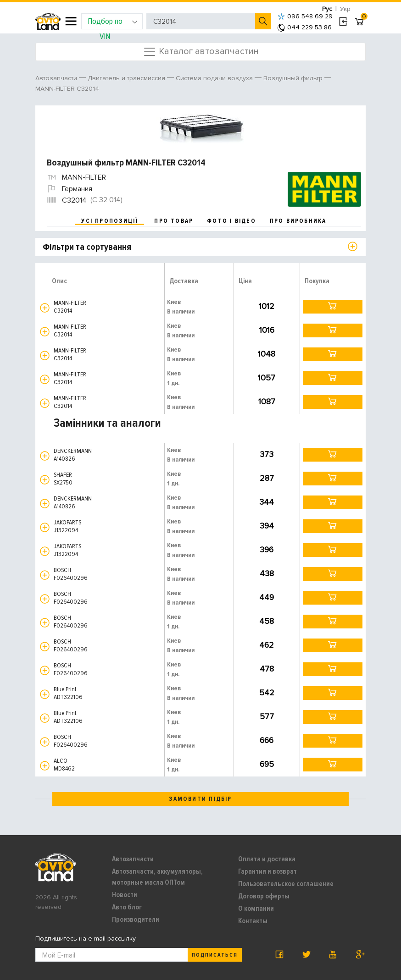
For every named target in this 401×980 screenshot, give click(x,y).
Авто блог (127, 907)
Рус (327, 9)
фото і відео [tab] (231, 221)
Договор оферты (264, 896)
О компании (256, 908)
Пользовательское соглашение (286, 884)
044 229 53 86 (305, 27)
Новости (125, 895)
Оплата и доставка (267, 859)
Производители (136, 919)
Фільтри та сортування (87, 247)
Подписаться (215, 955)
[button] (45, 308)
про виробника (298, 221)
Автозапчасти (133, 859)
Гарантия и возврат (267, 871)
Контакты (253, 921)
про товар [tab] (174, 221)
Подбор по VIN (113, 23)
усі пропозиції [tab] (110, 221)
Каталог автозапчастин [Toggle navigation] (201, 52)
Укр (345, 9)
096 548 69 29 (305, 16)
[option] (202, 127)
